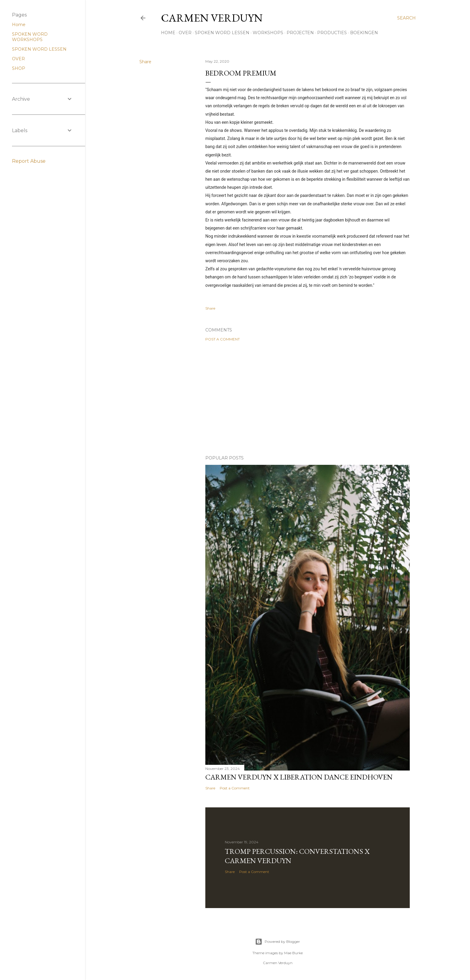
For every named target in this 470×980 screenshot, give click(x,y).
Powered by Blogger (278, 942)
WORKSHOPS (268, 33)
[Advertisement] (308, 398)
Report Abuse (29, 161)
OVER (185, 33)
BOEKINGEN (364, 33)
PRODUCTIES (332, 33)
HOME (168, 33)
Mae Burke (293, 953)
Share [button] (145, 62)
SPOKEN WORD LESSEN (222, 33)
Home (19, 25)
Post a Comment (223, 339)
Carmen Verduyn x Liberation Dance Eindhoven (299, 777)
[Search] (406, 18)
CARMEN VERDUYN (212, 18)
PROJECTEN (300, 33)
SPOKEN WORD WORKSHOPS (30, 37)
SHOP (19, 68)
